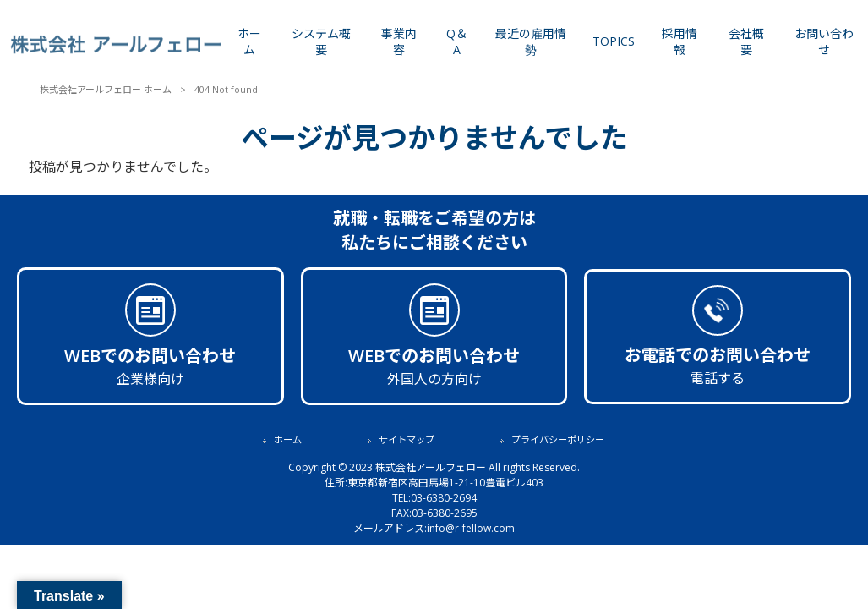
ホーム (288, 439)
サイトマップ (407, 439)
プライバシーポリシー (558, 439)
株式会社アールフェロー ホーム (106, 89)
